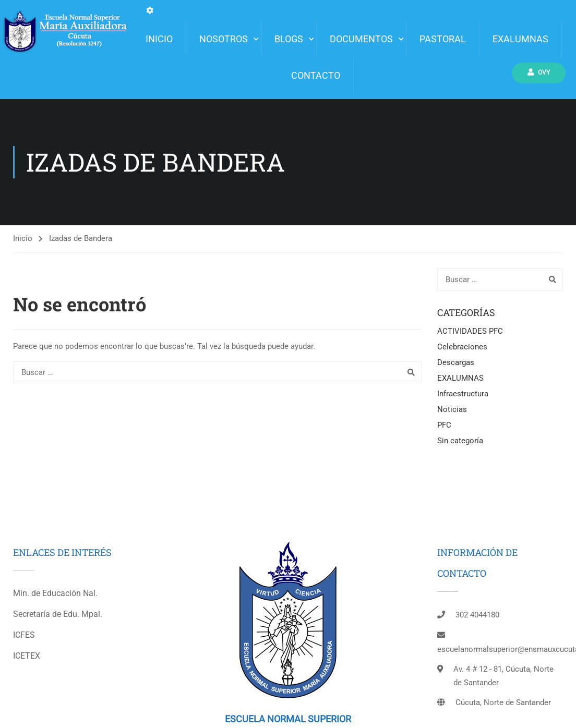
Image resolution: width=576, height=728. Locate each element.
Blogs (289, 39)
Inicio (23, 238)
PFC (444, 425)
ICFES (24, 635)
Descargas (456, 362)
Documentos (361, 39)
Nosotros (224, 39)
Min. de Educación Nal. (55, 593)
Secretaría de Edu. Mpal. (58, 614)
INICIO (159, 39)
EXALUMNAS (520, 39)
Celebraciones (462, 347)
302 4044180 (477, 615)
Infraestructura (463, 394)
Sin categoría (460, 441)
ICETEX (27, 656)
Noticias (452, 409)
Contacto (316, 75)
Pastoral (443, 39)
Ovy (540, 72)
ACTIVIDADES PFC (470, 331)
